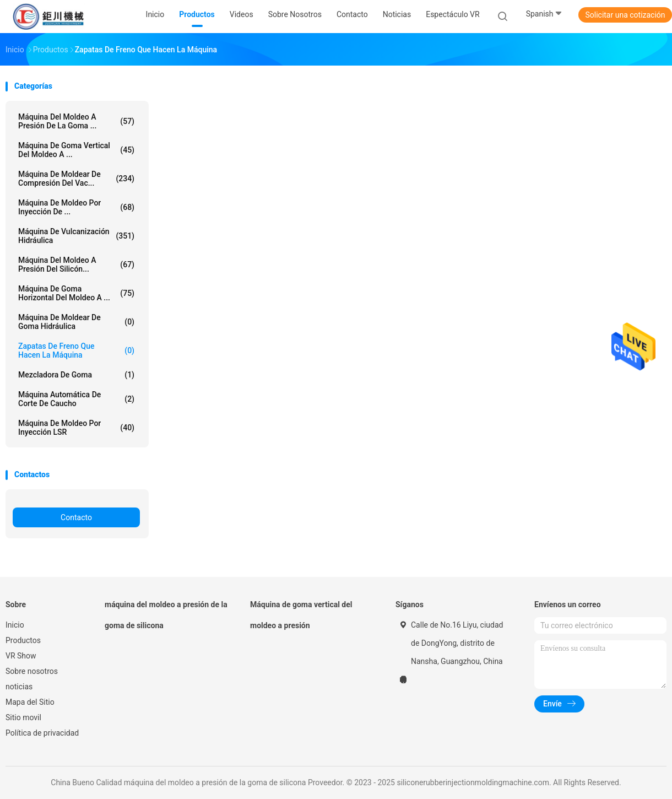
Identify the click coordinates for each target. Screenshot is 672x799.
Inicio (15, 625)
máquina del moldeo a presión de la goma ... (76, 121)
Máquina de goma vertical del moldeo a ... (76, 150)
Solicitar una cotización (625, 15)
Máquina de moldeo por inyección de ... (76, 207)
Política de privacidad (42, 733)
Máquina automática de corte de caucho (76, 399)
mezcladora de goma (76, 375)
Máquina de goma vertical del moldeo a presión (301, 615)
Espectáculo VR (452, 14)
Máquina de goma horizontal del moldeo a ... (76, 293)
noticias (19, 687)
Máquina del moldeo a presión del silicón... (76, 264)
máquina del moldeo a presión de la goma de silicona (166, 615)
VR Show (21, 656)
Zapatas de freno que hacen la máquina (76, 350)
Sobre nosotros (32, 671)
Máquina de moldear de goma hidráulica (76, 322)
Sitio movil (23, 717)
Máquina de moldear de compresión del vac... (76, 179)
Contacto (76, 517)
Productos (23, 640)
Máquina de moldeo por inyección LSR (76, 428)
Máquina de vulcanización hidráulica (76, 236)
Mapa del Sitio (30, 702)
